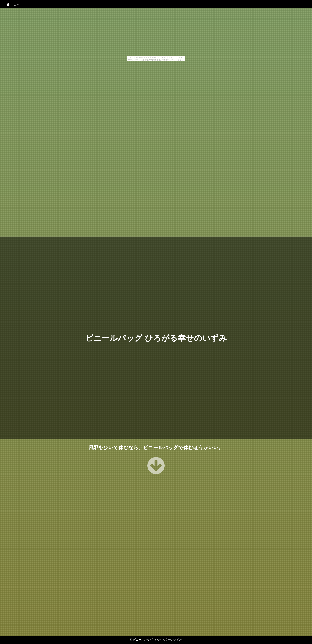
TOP (13, 4)
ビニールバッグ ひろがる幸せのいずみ (156, 338)
